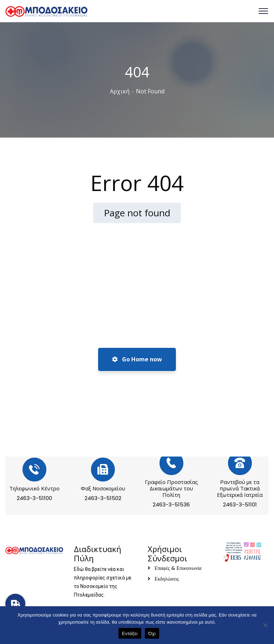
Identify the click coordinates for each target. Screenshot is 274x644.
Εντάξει (130, 633)
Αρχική (120, 91)
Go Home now (137, 359)
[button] (15, 604)
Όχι (152, 633)
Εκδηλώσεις (167, 579)
